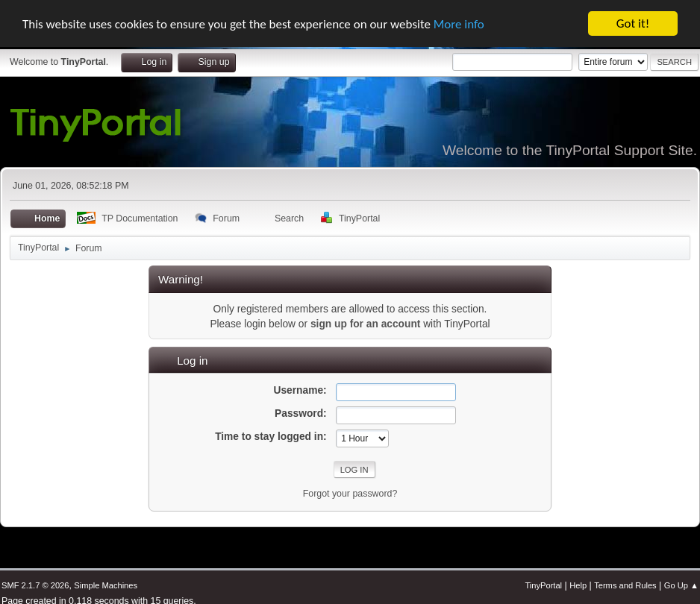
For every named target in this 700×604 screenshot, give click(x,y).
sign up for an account (365, 324)
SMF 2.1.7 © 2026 (35, 585)
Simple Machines (106, 585)
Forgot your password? (350, 494)
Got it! (633, 23)
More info (459, 23)
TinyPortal (543, 585)
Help (578, 585)
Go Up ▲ (681, 585)
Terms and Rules (625, 585)
